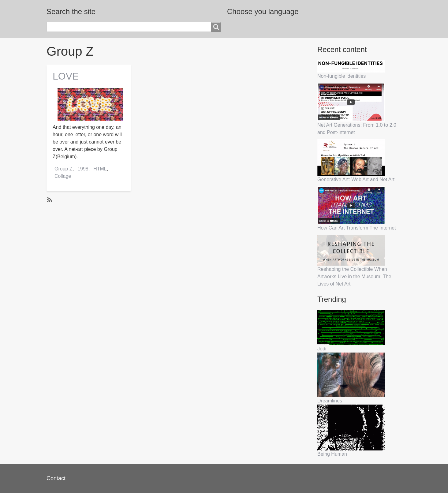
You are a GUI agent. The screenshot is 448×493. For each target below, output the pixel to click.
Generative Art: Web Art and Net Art (356, 179)
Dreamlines (330, 401)
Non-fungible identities (342, 76)
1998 (83, 169)
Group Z (63, 169)
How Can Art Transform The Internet (357, 228)
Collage (63, 176)
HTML (100, 169)
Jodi (322, 349)
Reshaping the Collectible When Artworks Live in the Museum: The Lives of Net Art (354, 276)
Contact (56, 478)
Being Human (332, 454)
